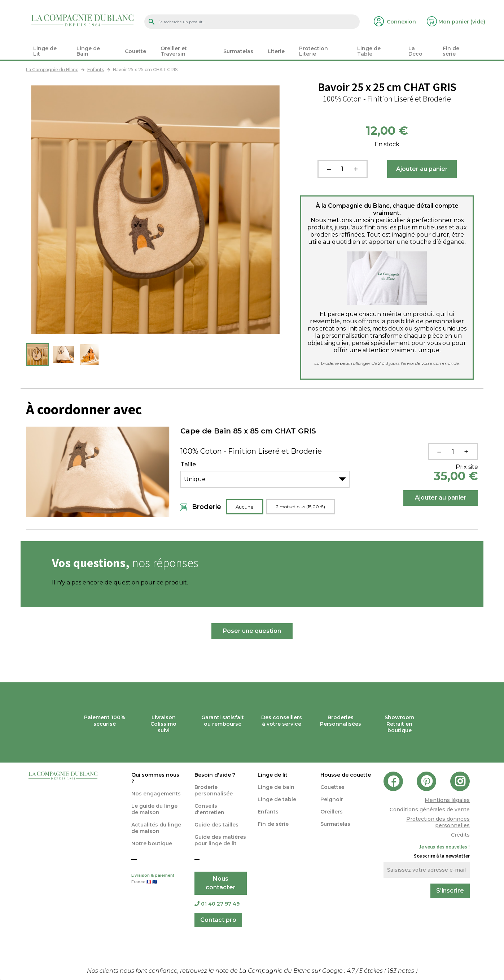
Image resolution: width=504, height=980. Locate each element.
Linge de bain (276, 787)
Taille (188, 465)
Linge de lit (273, 775)
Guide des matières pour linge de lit (220, 840)
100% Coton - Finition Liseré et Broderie (251, 451)
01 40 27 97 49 (217, 904)
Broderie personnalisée (214, 790)
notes (402, 971)
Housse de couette (346, 775)
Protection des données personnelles (438, 822)
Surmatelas (335, 824)
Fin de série (273, 824)
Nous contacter (221, 883)
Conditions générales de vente (430, 810)
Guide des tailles (216, 825)
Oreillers (332, 812)
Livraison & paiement (157, 879)
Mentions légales (447, 800)
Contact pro (218, 920)
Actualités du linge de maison (156, 828)
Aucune (245, 507)
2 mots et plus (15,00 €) (301, 507)
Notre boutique (152, 843)
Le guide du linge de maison (154, 809)
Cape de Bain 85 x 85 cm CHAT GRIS (248, 431)
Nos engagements (156, 794)
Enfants (268, 812)
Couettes (332, 787)
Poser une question (252, 631)
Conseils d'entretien (209, 809)
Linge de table (277, 799)
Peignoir (332, 799)
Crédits (460, 835)
